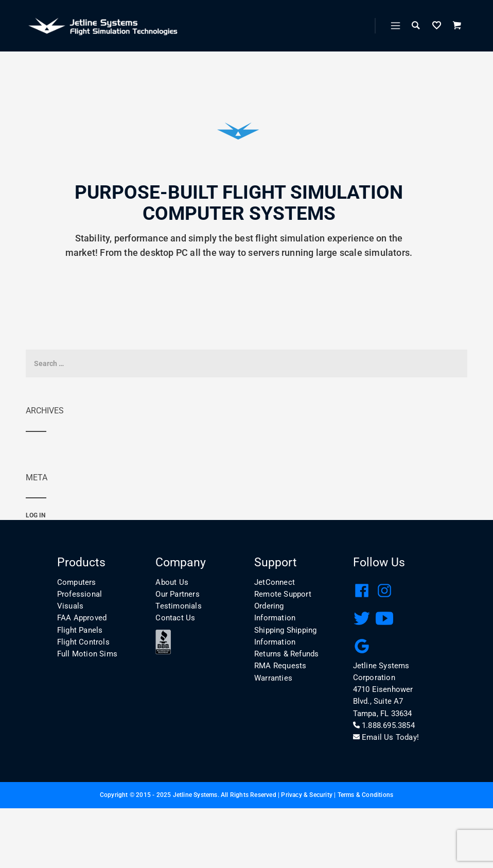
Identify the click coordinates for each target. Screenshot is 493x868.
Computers (77, 582)
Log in (36, 515)
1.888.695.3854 (384, 725)
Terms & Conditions (366, 795)
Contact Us (175, 618)
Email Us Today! (386, 737)
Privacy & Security (307, 795)
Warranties (273, 678)
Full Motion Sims (87, 654)
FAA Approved (82, 618)
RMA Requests (280, 666)
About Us (172, 582)
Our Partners (177, 594)
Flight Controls (83, 642)
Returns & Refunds (286, 654)
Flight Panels (80, 630)
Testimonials (178, 606)
